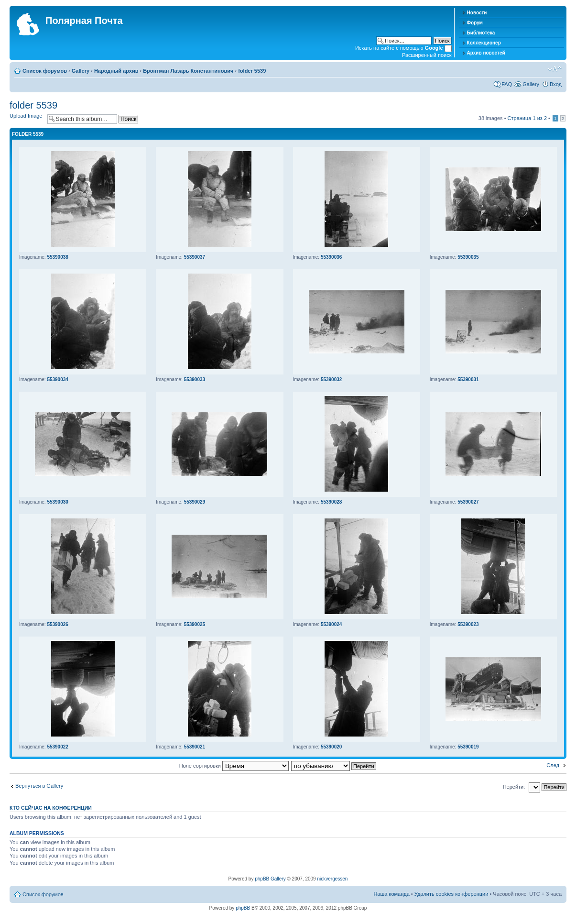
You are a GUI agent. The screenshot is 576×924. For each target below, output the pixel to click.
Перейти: (514, 787)
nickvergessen (332, 879)
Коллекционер (484, 43)
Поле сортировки (234, 766)
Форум (475, 23)
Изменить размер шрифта (555, 69)
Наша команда (391, 894)
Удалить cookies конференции (451, 894)
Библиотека (481, 33)
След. (554, 765)
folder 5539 (252, 71)
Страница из (527, 118)
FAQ (507, 84)
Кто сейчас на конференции (51, 808)
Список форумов (45, 71)
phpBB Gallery (270, 879)
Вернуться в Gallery (39, 786)
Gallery (81, 71)
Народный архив (116, 71)
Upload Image (26, 116)
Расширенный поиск (427, 55)
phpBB (243, 908)
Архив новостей (486, 53)
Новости (477, 13)
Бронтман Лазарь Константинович (188, 71)
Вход (556, 84)
